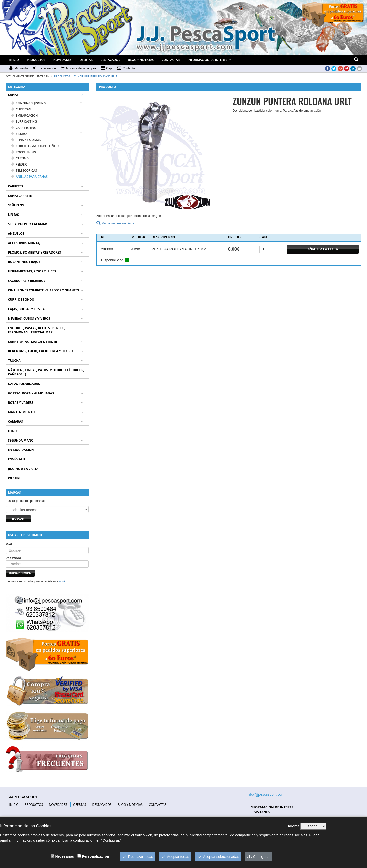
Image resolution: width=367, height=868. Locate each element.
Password (13, 558)
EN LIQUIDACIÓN (21, 450)
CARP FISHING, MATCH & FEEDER (33, 342)
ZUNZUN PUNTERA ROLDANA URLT (96, 76)
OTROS (13, 431)
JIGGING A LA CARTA (23, 469)
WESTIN (14, 478)
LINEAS (14, 215)
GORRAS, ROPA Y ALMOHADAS (31, 393)
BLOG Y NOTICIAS (141, 60)
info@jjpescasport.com (266, 794)
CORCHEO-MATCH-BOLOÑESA (35, 146)
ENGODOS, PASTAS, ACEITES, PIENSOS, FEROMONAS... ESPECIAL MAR (37, 330)
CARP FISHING (24, 128)
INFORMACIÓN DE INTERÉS (207, 60)
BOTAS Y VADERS (21, 403)
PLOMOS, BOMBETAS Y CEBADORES (35, 252)
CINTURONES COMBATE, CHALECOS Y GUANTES (44, 290)
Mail (9, 544)
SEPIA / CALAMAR (26, 140)
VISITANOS (262, 812)
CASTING (20, 158)
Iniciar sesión (20, 573)
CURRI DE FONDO (21, 300)
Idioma (294, 826)
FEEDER (19, 164)
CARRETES (16, 186)
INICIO (14, 60)
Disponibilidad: (113, 260)
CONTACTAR (171, 60)
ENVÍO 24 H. (17, 459)
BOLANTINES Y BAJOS (24, 262)
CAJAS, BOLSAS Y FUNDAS (27, 309)
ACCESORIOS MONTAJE (25, 243)
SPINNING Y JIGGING (28, 103)
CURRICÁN (21, 109)
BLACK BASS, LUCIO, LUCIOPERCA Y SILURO (41, 351)
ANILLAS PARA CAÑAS (29, 177)
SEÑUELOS (16, 205)
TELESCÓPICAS (24, 171)
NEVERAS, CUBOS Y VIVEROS (29, 318)
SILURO (19, 134)
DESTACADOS (110, 60)
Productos (62, 76)
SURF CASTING (24, 122)
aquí (62, 581)
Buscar (18, 519)
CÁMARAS (16, 422)
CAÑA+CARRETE (20, 196)
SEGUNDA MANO (21, 440)
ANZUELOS (16, 234)
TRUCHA (14, 361)
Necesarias (64, 856)
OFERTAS (86, 60)
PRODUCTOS (36, 60)
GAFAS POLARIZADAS (24, 384)
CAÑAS (13, 95)
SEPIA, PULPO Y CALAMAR (28, 224)
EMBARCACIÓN (24, 115)
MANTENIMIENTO (22, 412)
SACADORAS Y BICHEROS (27, 281)
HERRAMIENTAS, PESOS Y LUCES (32, 271)
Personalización (95, 856)
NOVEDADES (62, 60)
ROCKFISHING (23, 152)
